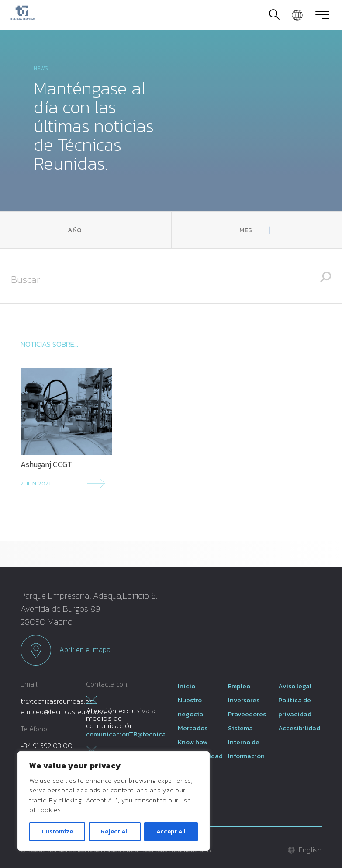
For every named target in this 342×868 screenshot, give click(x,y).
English (310, 850)
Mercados (193, 728)
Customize (57, 831)
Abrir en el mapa (66, 650)
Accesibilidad (299, 728)
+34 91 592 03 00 (47, 746)
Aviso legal (295, 686)
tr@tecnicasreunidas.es (57, 701)
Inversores (244, 700)
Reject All (115, 831)
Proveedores (247, 714)
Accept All (171, 831)
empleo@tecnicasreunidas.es (66, 711)
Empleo (239, 686)
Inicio (187, 686)
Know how (193, 742)
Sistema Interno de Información (246, 742)
